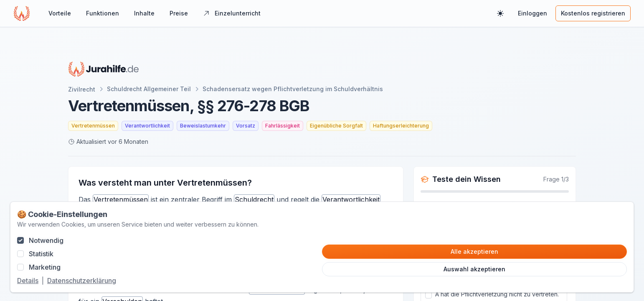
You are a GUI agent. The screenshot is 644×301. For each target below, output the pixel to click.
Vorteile (60, 13)
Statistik (41, 254)
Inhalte (144, 13)
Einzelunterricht (232, 13)
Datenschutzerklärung (82, 281)
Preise (179, 13)
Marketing (45, 267)
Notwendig (46, 240)
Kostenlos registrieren (593, 13)
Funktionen (103, 13)
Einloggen (532, 13)
